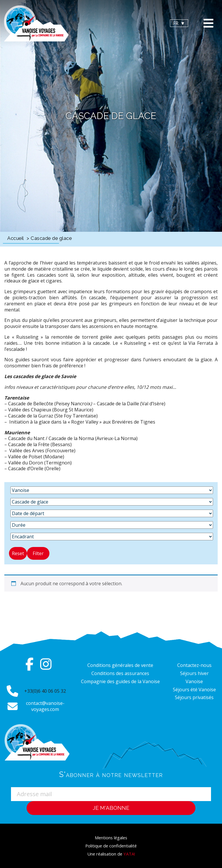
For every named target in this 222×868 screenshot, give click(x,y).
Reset (18, 553)
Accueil (16, 238)
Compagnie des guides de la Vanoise (120, 681)
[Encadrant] (112, 537)
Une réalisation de (111, 854)
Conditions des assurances (120, 673)
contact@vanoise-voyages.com (45, 706)
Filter (38, 553)
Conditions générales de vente (120, 665)
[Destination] (112, 490)
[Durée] (112, 525)
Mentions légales (111, 838)
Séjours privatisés (194, 697)
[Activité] (112, 502)
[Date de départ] (112, 513)
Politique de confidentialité (111, 846)
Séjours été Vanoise (194, 690)
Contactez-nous (194, 665)
